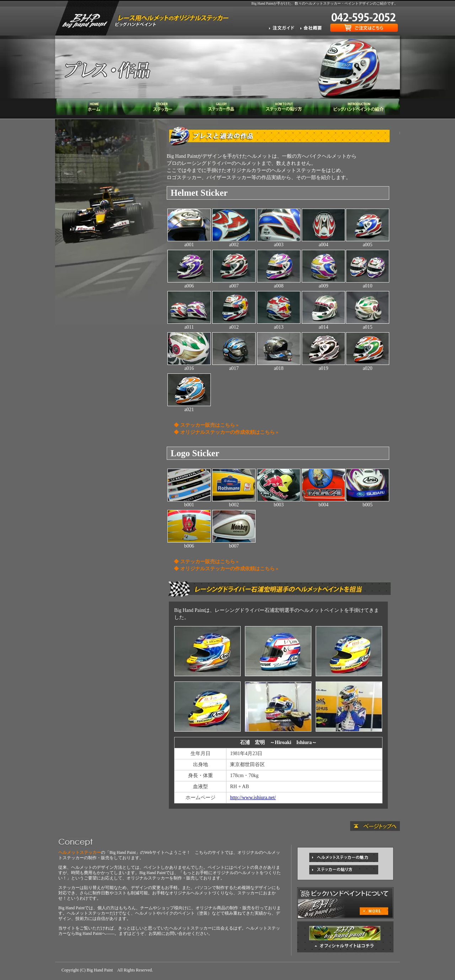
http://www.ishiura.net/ (253, 798)
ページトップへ (375, 826)
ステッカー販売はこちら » (210, 425)
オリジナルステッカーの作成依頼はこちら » (229, 432)
